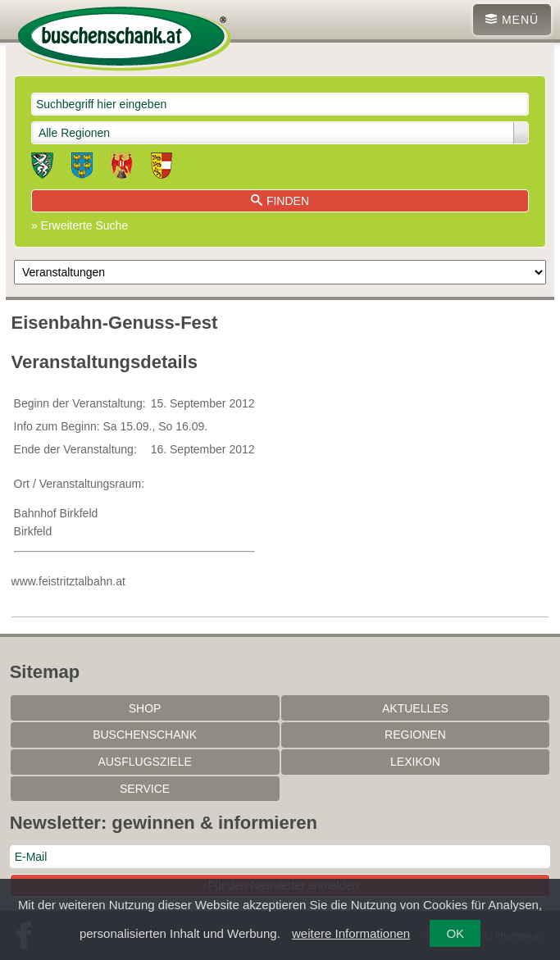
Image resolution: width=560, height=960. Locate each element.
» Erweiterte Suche (80, 225)
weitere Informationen (351, 933)
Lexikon (415, 762)
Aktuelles (415, 708)
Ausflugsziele (144, 762)
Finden (280, 201)
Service (145, 789)
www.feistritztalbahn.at (68, 581)
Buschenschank (145, 735)
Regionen (415, 735)
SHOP (145, 708)
